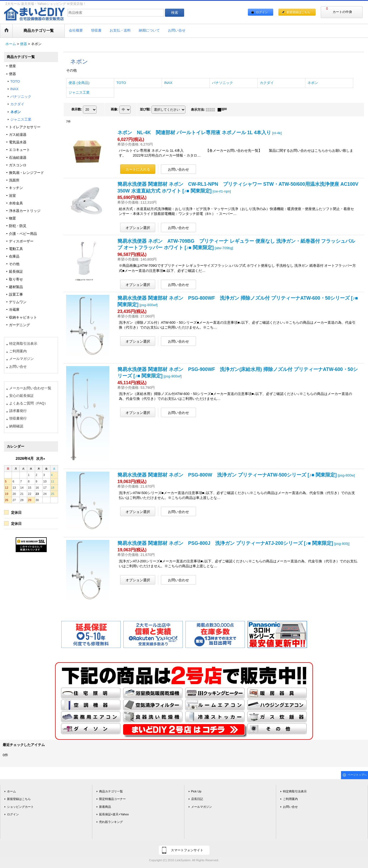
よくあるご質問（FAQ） (28, 403)
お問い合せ (18, 367)
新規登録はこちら (298, 12)
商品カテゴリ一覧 (111, 791)
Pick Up (196, 791)
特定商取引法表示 (23, 344)
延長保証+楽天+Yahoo (114, 814)
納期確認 (16, 426)
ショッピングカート (20, 807)
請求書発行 (18, 411)
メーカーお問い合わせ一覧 (30, 388)
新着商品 (105, 807)
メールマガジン (21, 359)
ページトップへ (357, 775)
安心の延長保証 (21, 396)
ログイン (262, 12)
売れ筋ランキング (111, 822)
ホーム (11, 791)
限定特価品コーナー (112, 799)
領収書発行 (18, 418)
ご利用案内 (18, 351)
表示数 (77, 109)
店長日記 (197, 799)
